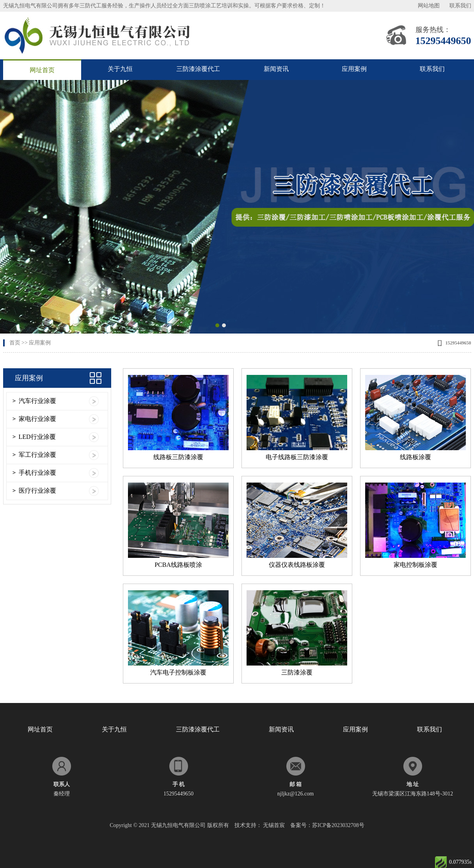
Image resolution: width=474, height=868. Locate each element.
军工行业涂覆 (37, 455)
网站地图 (429, 6)
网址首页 (42, 70)
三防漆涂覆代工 (198, 69)
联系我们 (460, 6)
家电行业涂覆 (37, 419)
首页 (15, 343)
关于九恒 (120, 69)
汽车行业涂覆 (37, 401)
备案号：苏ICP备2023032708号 (327, 825)
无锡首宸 (274, 825)
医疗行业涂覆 (37, 491)
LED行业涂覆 (37, 437)
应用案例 (354, 69)
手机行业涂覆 (37, 473)
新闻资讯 (276, 69)
